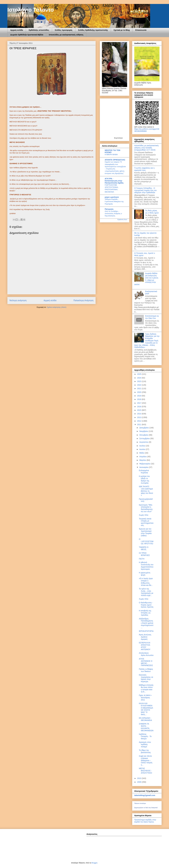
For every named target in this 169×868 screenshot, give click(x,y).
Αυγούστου (144, 442)
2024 (139, 378)
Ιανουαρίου (144, 467)
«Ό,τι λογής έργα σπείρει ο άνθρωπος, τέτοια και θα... (146, 582)
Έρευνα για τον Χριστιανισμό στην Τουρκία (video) (145, 532)
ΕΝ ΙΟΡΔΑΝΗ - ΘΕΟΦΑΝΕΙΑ (145, 719)
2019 (139, 396)
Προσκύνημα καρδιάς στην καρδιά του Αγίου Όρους (145, 821)
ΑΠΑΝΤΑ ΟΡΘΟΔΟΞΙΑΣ (115, 160)
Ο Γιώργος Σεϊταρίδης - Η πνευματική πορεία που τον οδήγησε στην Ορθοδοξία (145, 190)
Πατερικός (109, 209)
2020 (139, 392)
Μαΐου (142, 453)
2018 (139, 399)
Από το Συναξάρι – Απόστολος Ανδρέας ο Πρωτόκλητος (113, 214)
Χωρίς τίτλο (144, 515)
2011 (139, 425)
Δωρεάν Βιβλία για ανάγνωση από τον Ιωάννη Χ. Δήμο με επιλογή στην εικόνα (146, 279)
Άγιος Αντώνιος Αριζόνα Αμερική (145, 637)
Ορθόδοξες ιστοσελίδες (39, 30)
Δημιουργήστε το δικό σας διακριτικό (146, 808)
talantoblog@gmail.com (145, 795)
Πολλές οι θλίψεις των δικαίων (146, 670)
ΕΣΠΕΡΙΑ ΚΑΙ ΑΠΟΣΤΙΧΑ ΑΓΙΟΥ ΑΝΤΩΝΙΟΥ (145, 646)
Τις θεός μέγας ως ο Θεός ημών (152, 212)
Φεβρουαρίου (145, 464)
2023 (139, 381)
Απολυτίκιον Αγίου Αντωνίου (146, 654)
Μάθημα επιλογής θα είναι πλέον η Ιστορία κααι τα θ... (146, 688)
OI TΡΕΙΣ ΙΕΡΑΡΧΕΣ (144, 554)
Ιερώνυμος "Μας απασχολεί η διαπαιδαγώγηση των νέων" (146, 508)
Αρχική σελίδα (17, 30)
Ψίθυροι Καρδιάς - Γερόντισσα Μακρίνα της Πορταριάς (114, 202)
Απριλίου (143, 457)
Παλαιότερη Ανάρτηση (83, 300)
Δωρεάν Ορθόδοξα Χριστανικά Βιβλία (27, 35)
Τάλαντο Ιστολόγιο (140, 803)
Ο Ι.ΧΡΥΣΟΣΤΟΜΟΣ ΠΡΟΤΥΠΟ (146, 541)
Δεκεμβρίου (144, 428)
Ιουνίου (143, 449)
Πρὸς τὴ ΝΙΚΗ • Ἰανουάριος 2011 (145, 698)
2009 (139, 782)
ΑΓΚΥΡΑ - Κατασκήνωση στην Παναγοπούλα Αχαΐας (114, 181)
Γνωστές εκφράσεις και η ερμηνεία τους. (144, 169)
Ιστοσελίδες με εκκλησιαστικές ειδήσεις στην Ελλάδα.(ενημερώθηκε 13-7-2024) (147, 148)
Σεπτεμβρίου (145, 438)
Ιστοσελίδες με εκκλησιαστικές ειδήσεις (66, 35)
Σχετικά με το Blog (122, 30)
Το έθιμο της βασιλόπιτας (145, 751)
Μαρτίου (143, 460)
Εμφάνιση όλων (122, 220)
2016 (139, 407)
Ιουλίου (143, 446)
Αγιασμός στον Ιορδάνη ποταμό (145, 744)
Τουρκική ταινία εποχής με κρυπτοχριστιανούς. (146, 522)
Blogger (94, 863)
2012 (139, 421)
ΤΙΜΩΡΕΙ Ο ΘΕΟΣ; (144, 548)
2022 (139, 385)
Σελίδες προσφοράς (64, 30)
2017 (139, 403)
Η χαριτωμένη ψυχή (145, 574)
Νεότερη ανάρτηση (18, 300)
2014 (139, 414)
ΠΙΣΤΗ (142, 559)
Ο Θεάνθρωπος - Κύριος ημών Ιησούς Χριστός (146, 605)
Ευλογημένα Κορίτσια (144, 472)
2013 (139, 417)
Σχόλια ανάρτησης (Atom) (57, 307)
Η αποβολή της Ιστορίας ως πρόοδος (145, 613)
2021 (139, 388)
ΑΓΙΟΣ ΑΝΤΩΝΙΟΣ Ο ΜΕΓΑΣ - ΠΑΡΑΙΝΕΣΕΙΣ (146, 662)
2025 (139, 374)
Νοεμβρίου (144, 431)
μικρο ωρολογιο (112, 197)
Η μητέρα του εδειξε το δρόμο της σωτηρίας (144, 480)
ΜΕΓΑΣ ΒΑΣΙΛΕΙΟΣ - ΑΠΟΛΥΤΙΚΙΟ (145, 771)
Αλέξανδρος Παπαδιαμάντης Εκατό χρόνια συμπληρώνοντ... (146, 623)
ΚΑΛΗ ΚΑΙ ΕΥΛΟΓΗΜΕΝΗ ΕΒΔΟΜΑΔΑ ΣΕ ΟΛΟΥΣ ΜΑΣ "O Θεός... (146, 709)
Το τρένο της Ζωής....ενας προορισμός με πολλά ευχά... (146, 592)
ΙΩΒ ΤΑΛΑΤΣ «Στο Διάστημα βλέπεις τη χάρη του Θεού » (146, 491)
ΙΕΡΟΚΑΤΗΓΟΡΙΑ (146, 631)
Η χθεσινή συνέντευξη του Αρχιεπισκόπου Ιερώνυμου (146, 566)
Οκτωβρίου (144, 435)
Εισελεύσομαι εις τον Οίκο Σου (152, 317)
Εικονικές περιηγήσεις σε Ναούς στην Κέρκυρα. (146, 678)
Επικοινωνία (141, 30)
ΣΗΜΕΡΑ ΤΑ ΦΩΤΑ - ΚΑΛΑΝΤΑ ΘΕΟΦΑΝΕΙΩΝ (146, 727)
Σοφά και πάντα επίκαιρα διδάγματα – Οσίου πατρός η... (146, 760)
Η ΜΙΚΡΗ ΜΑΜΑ (111, 155)
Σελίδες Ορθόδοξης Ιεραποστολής (93, 30)
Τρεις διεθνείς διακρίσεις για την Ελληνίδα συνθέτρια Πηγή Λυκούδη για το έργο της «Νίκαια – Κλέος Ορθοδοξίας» (147, 341)
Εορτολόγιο (118, 138)
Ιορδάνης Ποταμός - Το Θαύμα (145, 736)
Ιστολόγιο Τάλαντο (31, 10)
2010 (139, 778)
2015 (139, 410)
